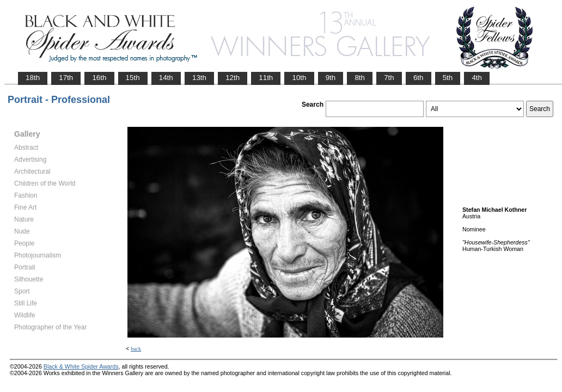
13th (199, 78)
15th (133, 78)
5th (448, 78)
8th (360, 78)
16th (99, 78)
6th (419, 78)
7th (389, 78)
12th (233, 78)
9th (331, 78)
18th (33, 78)
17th (66, 78)
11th (266, 78)
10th (299, 78)
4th (477, 78)
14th (166, 78)
